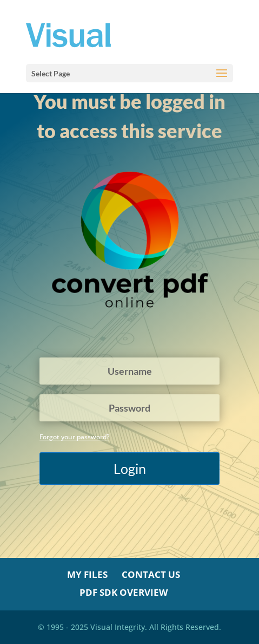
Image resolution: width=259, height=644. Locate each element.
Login (130, 469)
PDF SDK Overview (124, 592)
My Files (87, 574)
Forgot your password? (74, 437)
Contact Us (151, 574)
